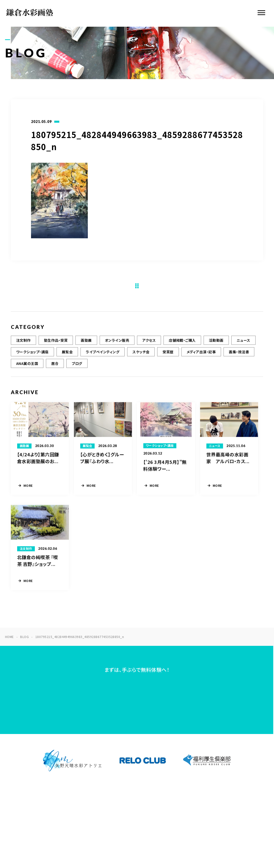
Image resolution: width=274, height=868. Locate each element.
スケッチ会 (141, 357)
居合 (55, 369)
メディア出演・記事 (201, 357)
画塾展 (86, 346)
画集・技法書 (239, 357)
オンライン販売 (117, 346)
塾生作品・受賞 (56, 346)
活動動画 (216, 346)
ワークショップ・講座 (32, 357)
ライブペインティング (103, 357)
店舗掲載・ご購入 (182, 346)
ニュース (243, 346)
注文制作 (23, 346)
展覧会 (67, 357)
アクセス (149, 346)
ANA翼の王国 (27, 369)
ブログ (77, 369)
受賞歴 (168, 357)
